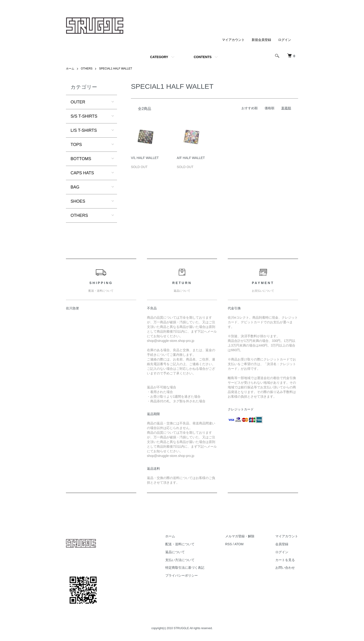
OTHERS (87, 69)
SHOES (78, 201)
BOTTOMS (81, 159)
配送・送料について (180, 544)
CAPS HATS (82, 173)
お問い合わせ (285, 568)
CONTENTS (203, 57)
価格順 (270, 108)
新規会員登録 (261, 40)
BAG (75, 187)
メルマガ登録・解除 (240, 536)
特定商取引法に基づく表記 (185, 568)
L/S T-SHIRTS (84, 130)
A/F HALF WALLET (191, 158)
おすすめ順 (250, 108)
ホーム (70, 69)
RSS (229, 544)
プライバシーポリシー (182, 575)
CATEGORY (159, 57)
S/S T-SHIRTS (84, 116)
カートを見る (285, 560)
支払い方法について (180, 560)
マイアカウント (233, 40)
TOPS (76, 145)
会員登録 (282, 544)
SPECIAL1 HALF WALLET (116, 69)
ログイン (285, 40)
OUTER (78, 102)
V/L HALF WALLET (145, 158)
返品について (175, 552)
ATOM (239, 544)
